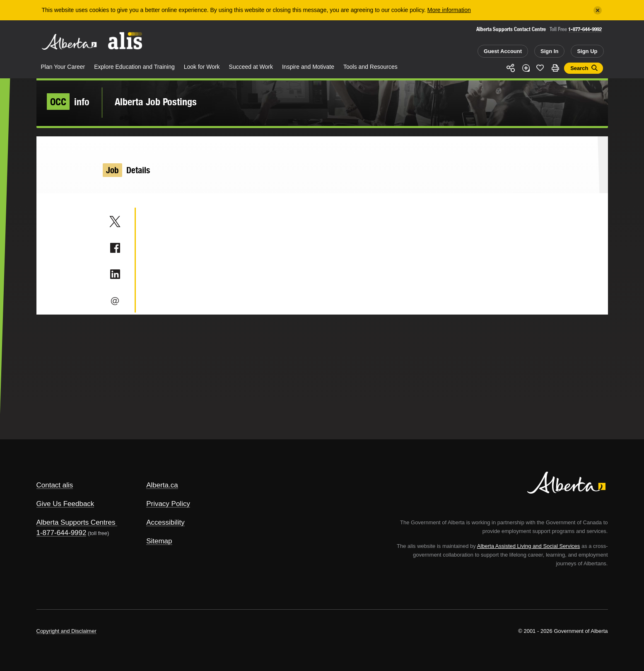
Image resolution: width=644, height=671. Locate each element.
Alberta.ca (162, 485)
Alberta (69, 42)
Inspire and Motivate (308, 67)
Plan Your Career (63, 67)
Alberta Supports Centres (76, 522)
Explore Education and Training (134, 67)
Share (511, 68)
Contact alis (55, 485)
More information (449, 10)
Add (526, 68)
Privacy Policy (168, 504)
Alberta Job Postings (156, 102)
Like (540, 68)
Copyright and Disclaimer (66, 631)
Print (555, 68)
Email (115, 301)
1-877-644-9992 (585, 29)
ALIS (125, 41)
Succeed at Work (251, 67)
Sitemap (159, 541)
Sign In (549, 51)
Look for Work (202, 67)
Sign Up (587, 51)
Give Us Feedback (65, 504)
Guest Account (503, 51)
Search (579, 68)
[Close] (598, 10)
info (68, 102)
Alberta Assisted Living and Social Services (529, 546)
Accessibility (165, 522)
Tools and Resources (370, 67)
